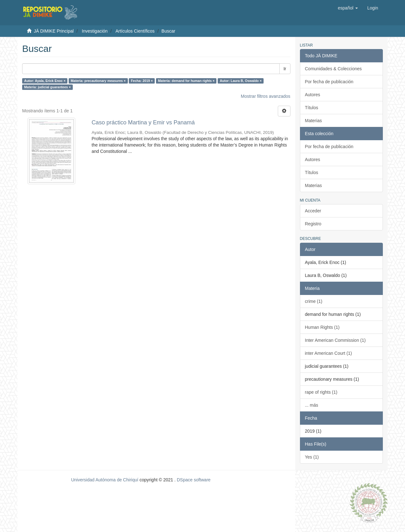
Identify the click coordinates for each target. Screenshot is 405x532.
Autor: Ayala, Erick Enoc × (45, 81)
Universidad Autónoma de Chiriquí (105, 480)
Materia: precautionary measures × (98, 81)
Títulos (312, 108)
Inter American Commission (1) (335, 340)
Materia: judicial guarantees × (47, 87)
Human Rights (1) (322, 327)
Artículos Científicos (135, 31)
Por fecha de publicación (329, 82)
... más (312, 405)
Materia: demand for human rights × (186, 81)
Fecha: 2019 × (142, 81)
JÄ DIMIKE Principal (54, 31)
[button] (348, 8)
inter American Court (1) (329, 353)
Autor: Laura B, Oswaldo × (241, 81)
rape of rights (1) (321, 392)
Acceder (313, 211)
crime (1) (314, 301)
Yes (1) (312, 457)
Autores (313, 95)
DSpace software (194, 480)
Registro (313, 224)
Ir (285, 69)
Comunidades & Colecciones (333, 69)
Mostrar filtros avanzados (265, 96)
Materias (314, 121)
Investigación (95, 31)
